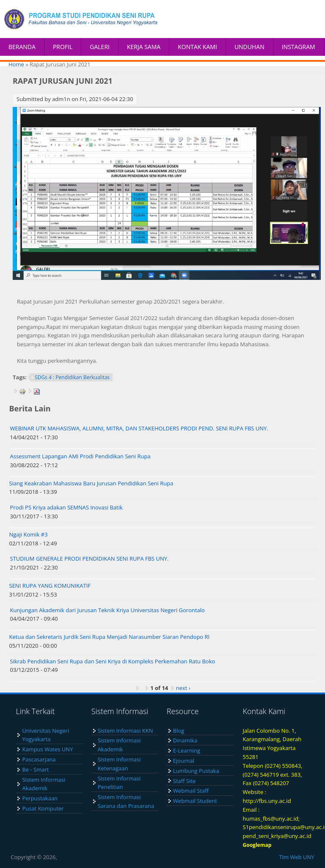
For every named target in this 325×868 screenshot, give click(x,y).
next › (183, 688)
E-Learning (187, 750)
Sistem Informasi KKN (125, 731)
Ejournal (184, 761)
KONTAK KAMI (197, 47)
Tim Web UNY (297, 857)
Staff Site (184, 781)
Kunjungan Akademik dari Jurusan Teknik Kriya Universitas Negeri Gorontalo (107, 610)
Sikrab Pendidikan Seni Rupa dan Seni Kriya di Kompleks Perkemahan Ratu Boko (113, 661)
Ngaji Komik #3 (29, 534)
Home (16, 64)
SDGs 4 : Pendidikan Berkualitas (72, 377)
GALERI (100, 47)
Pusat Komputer (43, 808)
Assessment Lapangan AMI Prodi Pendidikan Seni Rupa (80, 456)
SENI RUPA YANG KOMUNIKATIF (50, 586)
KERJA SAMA (144, 47)
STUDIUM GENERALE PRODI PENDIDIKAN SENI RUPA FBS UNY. (90, 559)
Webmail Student (195, 801)
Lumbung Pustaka (196, 771)
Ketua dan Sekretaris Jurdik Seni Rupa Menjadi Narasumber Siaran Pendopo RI (110, 637)
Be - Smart (35, 769)
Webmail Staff (191, 791)
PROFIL (63, 47)
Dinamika (185, 740)
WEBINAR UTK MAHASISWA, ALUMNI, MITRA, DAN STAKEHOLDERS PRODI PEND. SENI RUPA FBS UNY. (139, 428)
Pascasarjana (39, 759)
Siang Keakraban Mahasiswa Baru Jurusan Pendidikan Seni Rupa (91, 483)
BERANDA (22, 47)
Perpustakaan (40, 798)
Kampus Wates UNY (47, 749)
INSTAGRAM (299, 47)
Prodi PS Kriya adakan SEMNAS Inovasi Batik (66, 507)
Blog (179, 731)
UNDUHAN (249, 47)
